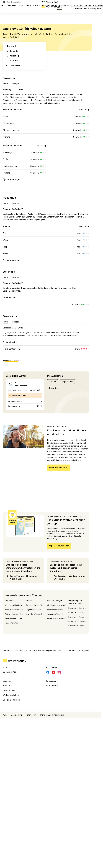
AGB (5, 715)
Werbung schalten (11, 695)
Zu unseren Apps (10, 672)
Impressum (31, 715)
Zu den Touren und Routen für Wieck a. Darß (21, 577)
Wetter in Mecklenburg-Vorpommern (43, 650)
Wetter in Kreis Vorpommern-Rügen (81, 650)
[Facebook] (48, 672)
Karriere (6, 685)
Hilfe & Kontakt (53, 685)
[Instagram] (59, 672)
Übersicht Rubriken (11, 700)
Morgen (16, 84)
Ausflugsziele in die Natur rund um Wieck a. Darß (68, 577)
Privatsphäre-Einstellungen (52, 715)
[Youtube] (53, 672)
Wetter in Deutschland (13, 650)
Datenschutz (17, 715)
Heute (6, 84)
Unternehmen (9, 690)
